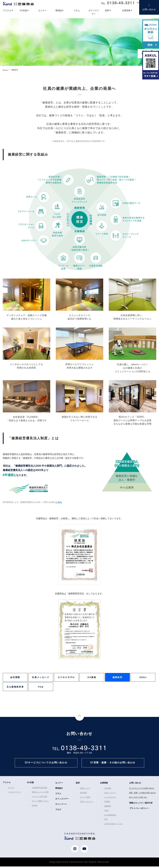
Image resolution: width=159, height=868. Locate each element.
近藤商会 (18, 3)
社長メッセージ (41, 678)
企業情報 (104, 786)
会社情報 (15, 678)
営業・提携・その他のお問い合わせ (143, 796)
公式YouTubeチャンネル (114, 826)
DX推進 (92, 678)
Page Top (79, 719)
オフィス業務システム (40, 804)
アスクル (11, 791)
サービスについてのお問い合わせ (142, 792)
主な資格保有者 (15, 688)
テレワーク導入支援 (39, 800)
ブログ (58, 812)
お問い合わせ (149, 9)
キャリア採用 (85, 800)
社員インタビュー (87, 804)
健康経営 (118, 678)
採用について (85, 792)
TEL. (118, 3)
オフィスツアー (62, 802)
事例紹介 (59, 791)
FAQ (41, 688)
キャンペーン (61, 807)
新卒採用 (83, 796)
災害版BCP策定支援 (39, 791)
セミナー (59, 786)
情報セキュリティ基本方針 (141, 806)
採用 (77, 786)
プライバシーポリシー (139, 811)
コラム (58, 797)
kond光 (34, 808)
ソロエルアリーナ (14, 795)
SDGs (143, 678)
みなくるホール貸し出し (139, 800)
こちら (59, 502)
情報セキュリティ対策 (40, 795)
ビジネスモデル (66, 678)
